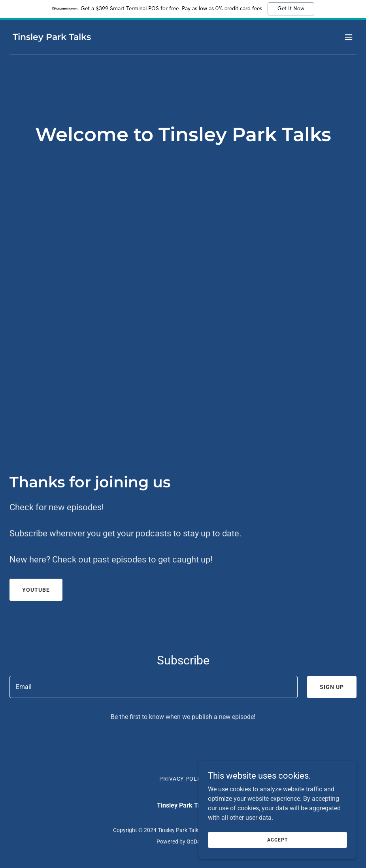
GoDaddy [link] (198, 842)
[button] (349, 37)
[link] (52, 38)
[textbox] (154, 687)
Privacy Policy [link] (183, 779)
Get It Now (291, 9)
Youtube (36, 590)
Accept (277, 840)
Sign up (332, 687)
